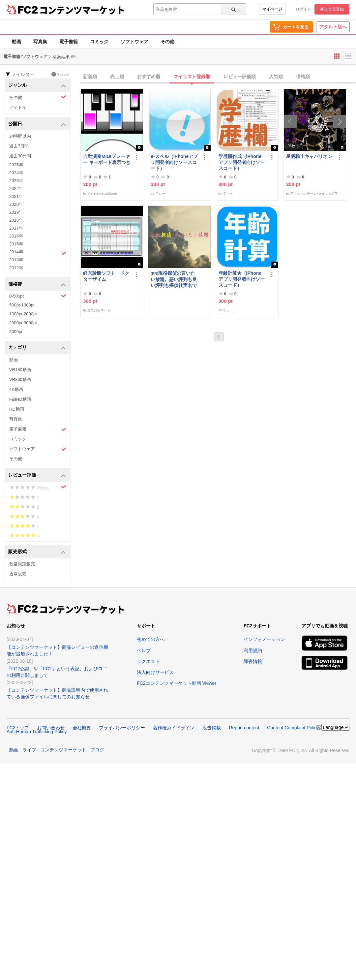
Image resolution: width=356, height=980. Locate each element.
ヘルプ (144, 650)
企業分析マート (99, 310)
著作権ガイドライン (174, 728)
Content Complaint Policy (293, 728)
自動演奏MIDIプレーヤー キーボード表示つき (107, 159)
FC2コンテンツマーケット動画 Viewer (177, 683)
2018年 (16, 220)
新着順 (90, 77)
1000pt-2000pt (23, 314)
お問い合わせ (51, 728)
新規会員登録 (332, 9)
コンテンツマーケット (82, 10)
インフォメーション (264, 639)
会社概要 (82, 728)
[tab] (218, 77)
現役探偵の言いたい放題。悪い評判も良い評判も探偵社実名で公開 (174, 279)
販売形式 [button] (37, 552)
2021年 (16, 196)
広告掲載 (212, 728)
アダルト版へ (333, 27)
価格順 (303, 77)
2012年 (16, 268)
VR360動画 (20, 379)
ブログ (97, 750)
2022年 (16, 189)
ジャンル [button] (37, 86)
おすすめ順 (149, 77)
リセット (60, 74)
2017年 (16, 228)
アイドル (18, 107)
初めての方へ (151, 639)
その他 (167, 42)
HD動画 (17, 409)
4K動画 (16, 389)
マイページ (272, 9)
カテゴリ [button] (37, 348)
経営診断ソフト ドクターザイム (106, 276)
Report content (244, 728)
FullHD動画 (20, 399)
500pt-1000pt (22, 305)
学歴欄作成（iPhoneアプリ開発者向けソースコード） (242, 162)
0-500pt (38, 296)
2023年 (16, 181)
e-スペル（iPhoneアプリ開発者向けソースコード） (174, 162)
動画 (16, 42)
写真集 (40, 42)
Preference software (102, 193)
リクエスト (148, 661)
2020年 (16, 204)
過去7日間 (19, 146)
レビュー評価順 (240, 77)
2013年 (16, 260)
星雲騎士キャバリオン (309, 156)
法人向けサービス (155, 672)
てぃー (160, 193)
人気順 (276, 77)
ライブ (29, 750)
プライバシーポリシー (122, 728)
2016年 (16, 236)
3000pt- (16, 332)
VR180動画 (20, 370)
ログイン (303, 9)
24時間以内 (20, 136)
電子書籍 (69, 42)
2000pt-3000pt (23, 323)
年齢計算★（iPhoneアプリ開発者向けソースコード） (242, 279)
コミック (99, 42)
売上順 (117, 77)
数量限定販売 (22, 564)
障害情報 (253, 661)
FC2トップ (18, 728)
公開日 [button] (37, 124)
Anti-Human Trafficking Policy (37, 732)
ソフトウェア (134, 42)
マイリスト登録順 (192, 77)
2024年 (16, 173)
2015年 (16, 244)
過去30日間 (20, 156)
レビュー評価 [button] (37, 475)
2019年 (16, 212)
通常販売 (18, 574)
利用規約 (253, 650)
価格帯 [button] (37, 285)
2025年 (16, 165)
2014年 (38, 253)
